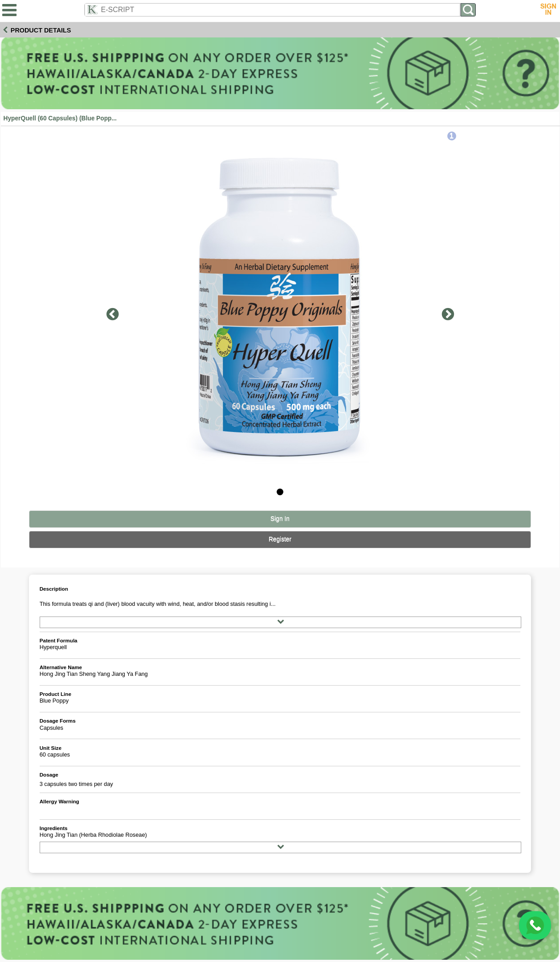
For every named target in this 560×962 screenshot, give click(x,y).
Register (280, 539)
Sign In (280, 519)
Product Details (41, 30)
